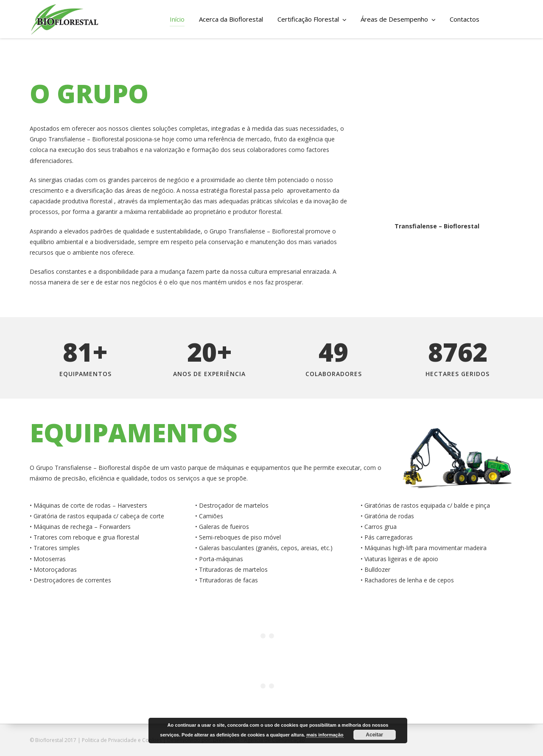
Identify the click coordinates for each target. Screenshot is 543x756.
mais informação (325, 735)
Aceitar (374, 735)
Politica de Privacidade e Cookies (122, 740)
